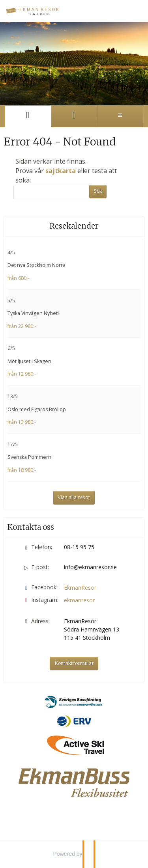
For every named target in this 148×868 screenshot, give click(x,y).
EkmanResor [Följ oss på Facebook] (80, 588)
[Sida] (28, 116)
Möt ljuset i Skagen (29, 361)
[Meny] (120, 116)
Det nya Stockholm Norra (37, 265)
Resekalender (74, 226)
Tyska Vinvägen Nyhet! (33, 313)
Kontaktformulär (74, 663)
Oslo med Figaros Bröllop (37, 409)
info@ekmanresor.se (90, 567)
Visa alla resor (74, 497)
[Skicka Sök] (98, 192)
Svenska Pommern (29, 457)
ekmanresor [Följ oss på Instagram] (79, 600)
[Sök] (51, 192)
